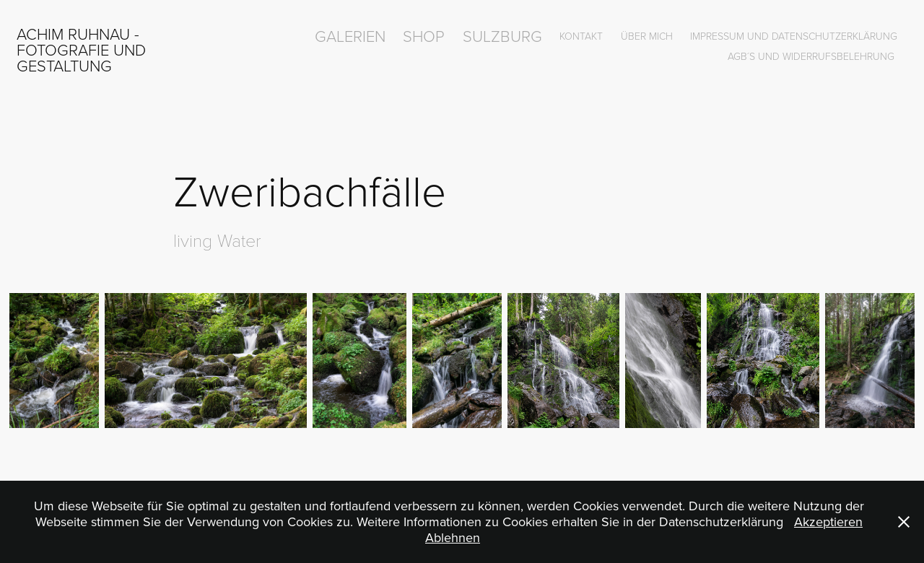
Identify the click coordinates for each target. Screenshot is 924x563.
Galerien (350, 36)
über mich (647, 36)
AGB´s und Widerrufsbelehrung (811, 56)
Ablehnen (453, 537)
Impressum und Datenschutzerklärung (794, 36)
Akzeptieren (828, 521)
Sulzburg (502, 36)
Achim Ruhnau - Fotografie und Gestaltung (83, 49)
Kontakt (581, 36)
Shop (424, 36)
